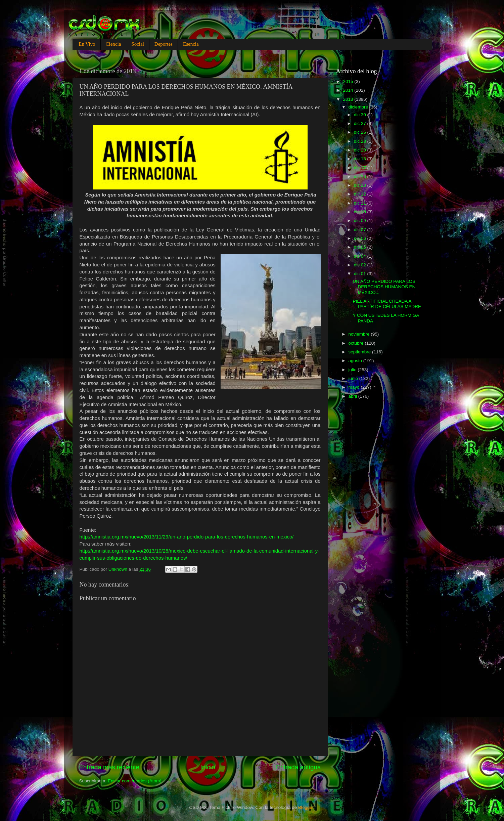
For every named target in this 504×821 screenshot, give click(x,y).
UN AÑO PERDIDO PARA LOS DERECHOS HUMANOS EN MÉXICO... (384, 287)
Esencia (191, 44)
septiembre (360, 352)
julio (353, 370)
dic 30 (361, 115)
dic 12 (361, 194)
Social (138, 44)
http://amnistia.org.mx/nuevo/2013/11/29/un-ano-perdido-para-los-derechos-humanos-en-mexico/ (187, 537)
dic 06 (361, 238)
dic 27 (361, 123)
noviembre (360, 334)
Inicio (208, 767)
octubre (357, 343)
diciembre (359, 107)
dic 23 (361, 141)
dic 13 (361, 185)
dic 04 (361, 256)
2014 (349, 90)
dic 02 (361, 265)
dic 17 (361, 168)
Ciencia (113, 44)
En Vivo (87, 44)
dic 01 (361, 274)
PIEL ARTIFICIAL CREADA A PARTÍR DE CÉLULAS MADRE (387, 304)
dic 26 (361, 132)
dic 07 (361, 230)
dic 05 (361, 247)
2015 (349, 81)
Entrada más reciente (109, 767)
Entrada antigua (298, 767)
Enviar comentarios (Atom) (135, 781)
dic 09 (361, 221)
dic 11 (361, 203)
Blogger (306, 807)
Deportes (164, 44)
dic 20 (361, 150)
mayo (355, 387)
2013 (349, 99)
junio (354, 378)
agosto (356, 361)
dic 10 (361, 212)
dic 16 (361, 177)
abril (353, 396)
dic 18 (361, 159)
